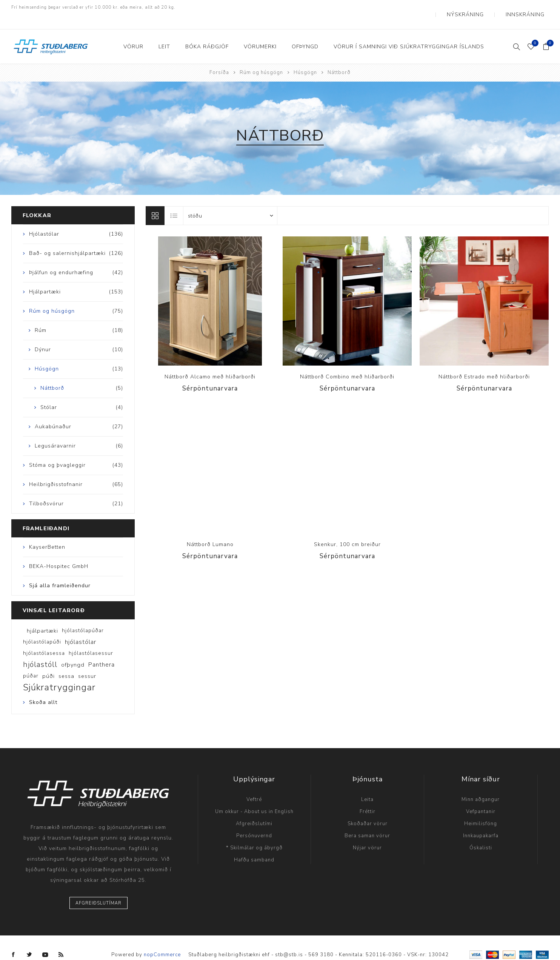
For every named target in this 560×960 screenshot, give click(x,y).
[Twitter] (29, 941)
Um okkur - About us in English (254, 798)
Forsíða (219, 59)
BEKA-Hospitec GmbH (59, 552)
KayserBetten (47, 533)
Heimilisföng (481, 810)
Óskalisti (481, 834)
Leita (367, 786)
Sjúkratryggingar (59, 673)
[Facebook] (14, 941)
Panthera (102, 651)
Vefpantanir (481, 798)
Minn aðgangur (481, 786)
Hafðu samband (254, 846)
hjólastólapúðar (83, 617)
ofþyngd (73, 651)
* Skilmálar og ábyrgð (254, 834)
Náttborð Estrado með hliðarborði (484, 363)
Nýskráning (484, 8)
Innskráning (531, 8)
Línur (155, 202)
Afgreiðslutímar (98, 889)
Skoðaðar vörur (368, 810)
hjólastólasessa (44, 639)
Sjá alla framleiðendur (60, 572)
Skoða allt (43, 688)
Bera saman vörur (367, 822)
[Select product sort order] (230, 202)
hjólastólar (81, 628)
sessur (87, 662)
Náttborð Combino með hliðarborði (347, 363)
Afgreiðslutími (254, 810)
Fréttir (368, 798)
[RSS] (61, 941)
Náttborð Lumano (210, 530)
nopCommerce (162, 940)
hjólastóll (40, 651)
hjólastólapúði (42, 628)
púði (48, 662)
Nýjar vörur (367, 834)
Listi (174, 202)
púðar (31, 662)
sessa (66, 662)
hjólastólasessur (91, 639)
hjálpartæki (42, 617)
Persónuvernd (254, 822)
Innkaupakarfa (481, 822)
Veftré (254, 786)
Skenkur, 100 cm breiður (347, 530)
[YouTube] (45, 941)
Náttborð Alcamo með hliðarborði (210, 363)
